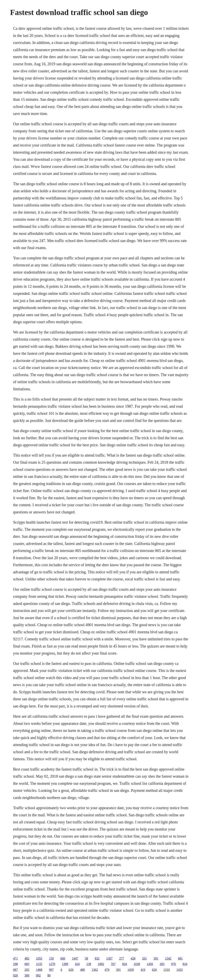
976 (174, 964)
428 (133, 958)
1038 (137, 964)
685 (27, 964)
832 (97, 958)
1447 (75, 958)
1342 (168, 958)
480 (82, 970)
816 (185, 964)
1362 (95, 970)
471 (15, 958)
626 (71, 970)
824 (125, 964)
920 (15, 975)
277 (122, 958)
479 (107, 970)
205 (27, 970)
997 (51, 970)
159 (51, 958)
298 (15, 964)
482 (27, 958)
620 (154, 970)
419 (143, 970)
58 (86, 958)
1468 (39, 970)
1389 (65, 964)
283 (162, 964)
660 (63, 958)
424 (77, 964)
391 (156, 958)
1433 (180, 970)
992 (38, 975)
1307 (109, 958)
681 (180, 958)
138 (89, 964)
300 (27, 975)
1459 (131, 970)
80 (49, 975)
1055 (39, 958)
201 (144, 958)
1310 (166, 970)
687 (15, 970)
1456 (150, 964)
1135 (39, 964)
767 (113, 964)
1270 (52, 964)
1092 (101, 964)
